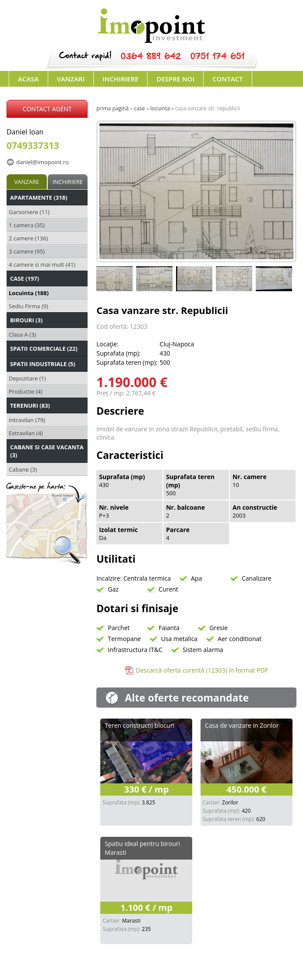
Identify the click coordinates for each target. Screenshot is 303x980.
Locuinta (160, 108)
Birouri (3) (26, 320)
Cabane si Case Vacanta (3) (47, 451)
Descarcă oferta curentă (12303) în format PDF (202, 670)
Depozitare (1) (27, 378)
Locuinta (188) (29, 293)
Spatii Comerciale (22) (44, 349)
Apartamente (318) (39, 197)
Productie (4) (26, 391)
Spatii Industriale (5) (43, 364)
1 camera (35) (27, 225)
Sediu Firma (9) (28, 306)
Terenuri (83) (30, 405)
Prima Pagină (113, 108)
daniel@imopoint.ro (42, 162)
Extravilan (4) (26, 433)
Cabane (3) (23, 469)
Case (139, 108)
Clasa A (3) (22, 335)
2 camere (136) (28, 238)
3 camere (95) (27, 251)
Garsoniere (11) (29, 212)
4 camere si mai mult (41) (42, 264)
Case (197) (25, 278)
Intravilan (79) (27, 420)
